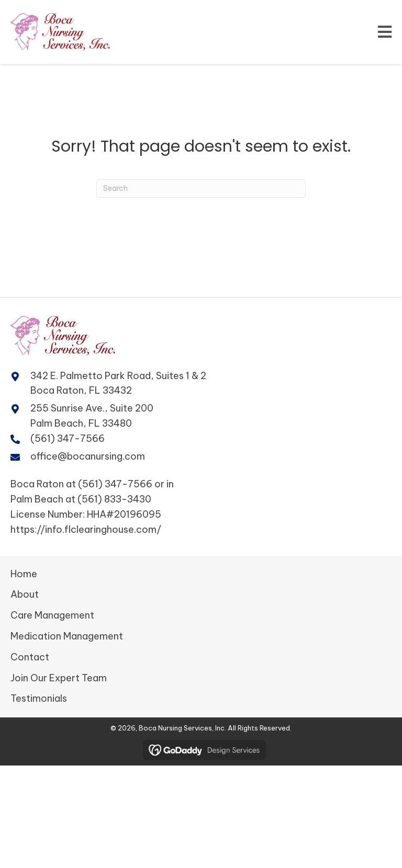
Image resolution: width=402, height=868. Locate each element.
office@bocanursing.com (88, 456)
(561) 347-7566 (68, 438)
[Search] (201, 189)
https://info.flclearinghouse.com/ (86, 529)
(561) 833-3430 (114, 499)
